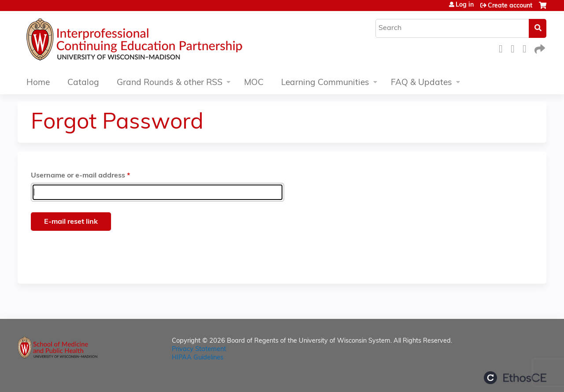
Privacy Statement (199, 349)
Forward (539, 48)
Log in (465, 5)
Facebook (503, 48)
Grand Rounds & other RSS (170, 83)
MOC (254, 83)
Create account (510, 6)
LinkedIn (527, 48)
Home (38, 83)
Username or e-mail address (78, 176)
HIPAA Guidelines (198, 358)
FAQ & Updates (421, 83)
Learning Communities (325, 83)
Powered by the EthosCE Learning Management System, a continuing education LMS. (515, 378)
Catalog (83, 83)
